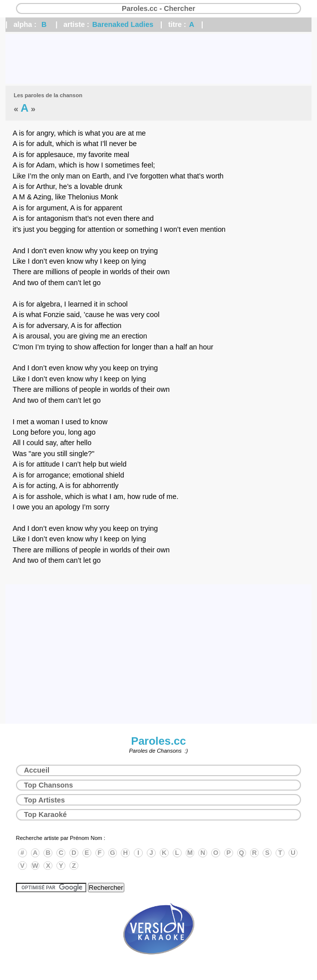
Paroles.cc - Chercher (158, 8)
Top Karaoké (45, 815)
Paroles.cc (158, 741)
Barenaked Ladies (123, 24)
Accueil (37, 770)
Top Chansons (48, 785)
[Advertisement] (158, 59)
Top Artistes (44, 800)
